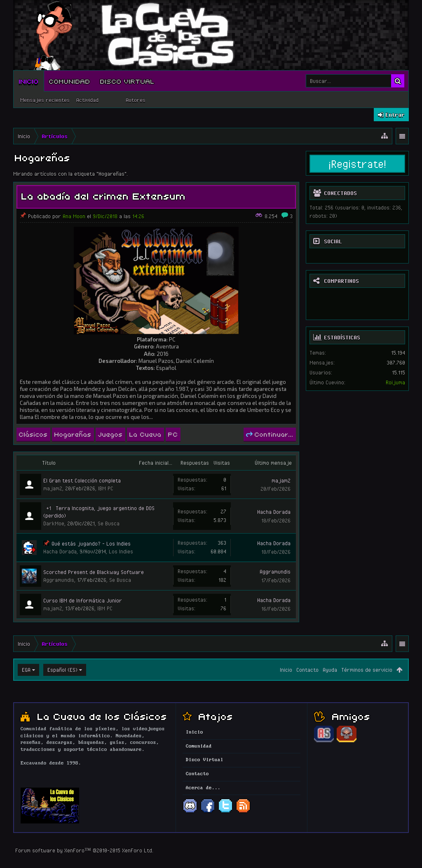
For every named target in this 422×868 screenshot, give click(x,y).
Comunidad (70, 81)
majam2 (53, 488)
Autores (136, 100)
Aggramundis (59, 580)
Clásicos (33, 434)
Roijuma (395, 382)
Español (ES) (62, 670)
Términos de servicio (367, 670)
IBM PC (106, 488)
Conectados (340, 193)
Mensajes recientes (45, 100)
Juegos (110, 434)
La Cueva (145, 434)
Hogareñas (73, 434)
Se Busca (109, 523)
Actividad (87, 100)
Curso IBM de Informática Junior (83, 600)
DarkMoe (54, 523)
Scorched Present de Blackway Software (94, 572)
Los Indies (121, 551)
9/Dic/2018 (105, 216)
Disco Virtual (127, 81)
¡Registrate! (357, 164)
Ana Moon (74, 216)
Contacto (307, 670)
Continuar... (270, 434)
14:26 (138, 216)
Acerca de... (203, 788)
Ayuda (330, 670)
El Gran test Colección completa (82, 480)
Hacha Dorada (274, 512)
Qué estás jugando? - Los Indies (91, 543)
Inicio (29, 81)
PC (173, 434)
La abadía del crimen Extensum (104, 195)
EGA (26, 670)
